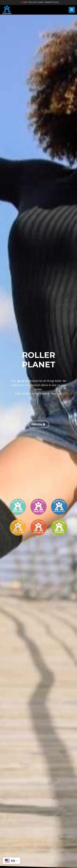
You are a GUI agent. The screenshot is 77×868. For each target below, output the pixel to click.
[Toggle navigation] (72, 10)
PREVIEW (39, 424)
